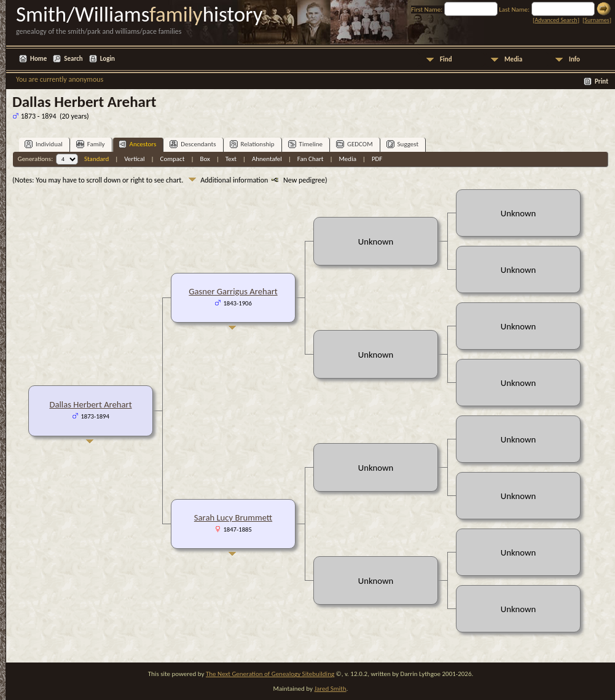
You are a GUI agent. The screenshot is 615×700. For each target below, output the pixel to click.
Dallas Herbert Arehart (90, 404)
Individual (44, 144)
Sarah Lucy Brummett (233, 517)
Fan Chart (311, 159)
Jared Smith (331, 689)
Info (574, 59)
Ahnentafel (267, 159)
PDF (377, 159)
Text (231, 159)
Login (108, 59)
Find (446, 59)
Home (38, 59)
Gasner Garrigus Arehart (233, 291)
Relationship (252, 144)
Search (73, 59)
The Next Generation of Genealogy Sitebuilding (270, 674)
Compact (173, 159)
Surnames (597, 20)
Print (601, 81)
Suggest (403, 144)
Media (513, 59)
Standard (96, 159)
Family (91, 144)
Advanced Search (556, 20)
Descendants (193, 144)
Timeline (305, 144)
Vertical (134, 159)
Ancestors (138, 144)
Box (205, 159)
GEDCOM (355, 144)
